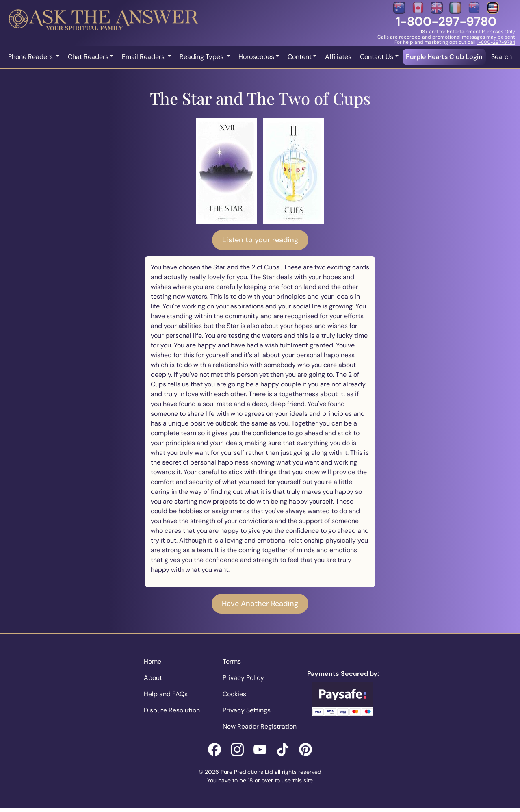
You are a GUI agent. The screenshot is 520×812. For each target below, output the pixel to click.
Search (502, 57)
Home (153, 661)
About (153, 678)
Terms (232, 661)
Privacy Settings (247, 710)
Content (300, 57)
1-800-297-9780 (446, 21)
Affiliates (338, 57)
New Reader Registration (260, 726)
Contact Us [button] (377, 57)
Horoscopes (256, 57)
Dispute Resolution (172, 710)
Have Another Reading (260, 604)
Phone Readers (31, 57)
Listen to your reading (260, 240)
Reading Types (202, 57)
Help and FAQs (166, 694)
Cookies (234, 694)
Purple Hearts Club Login (444, 57)
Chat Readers (88, 57)
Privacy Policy (243, 678)
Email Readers (144, 57)
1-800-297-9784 (496, 42)
